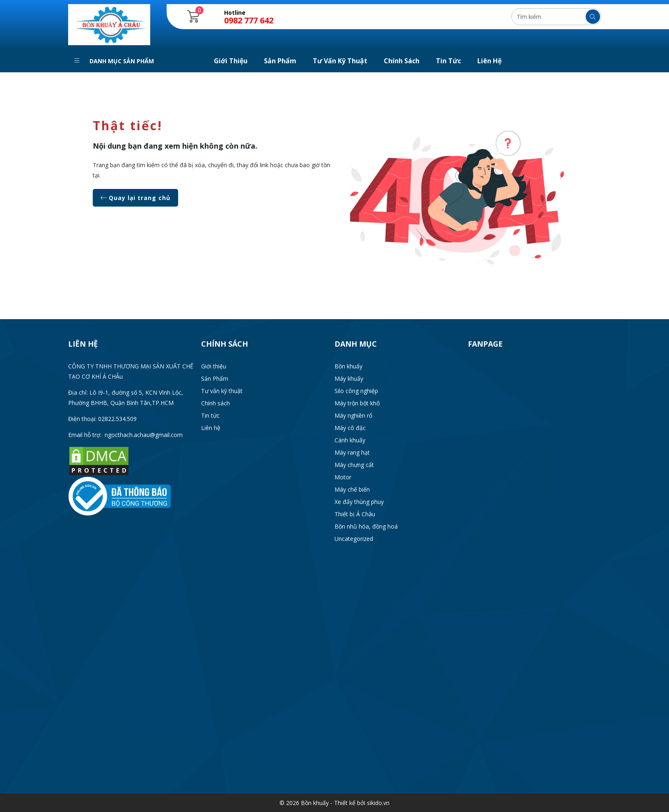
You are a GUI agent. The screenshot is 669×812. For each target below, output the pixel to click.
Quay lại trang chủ (135, 198)
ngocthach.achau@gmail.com (144, 435)
